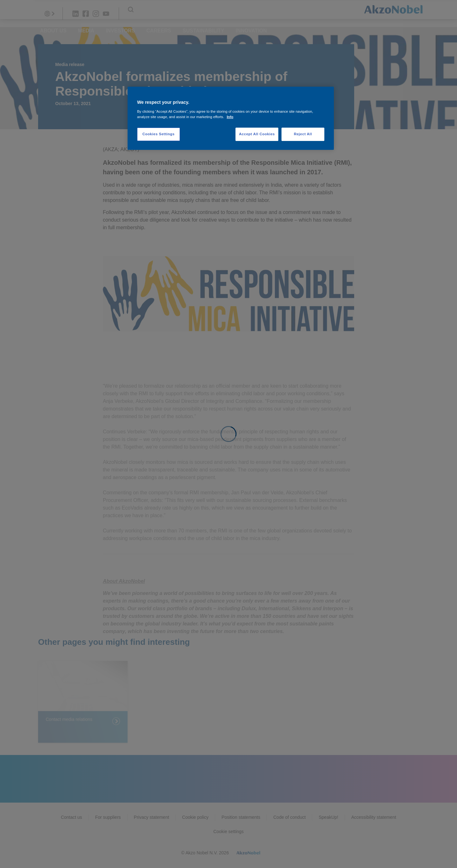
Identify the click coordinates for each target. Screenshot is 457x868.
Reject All (303, 134)
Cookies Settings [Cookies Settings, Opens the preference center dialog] (159, 134)
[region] (231, 118)
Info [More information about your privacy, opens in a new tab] (230, 117)
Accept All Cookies (257, 134)
